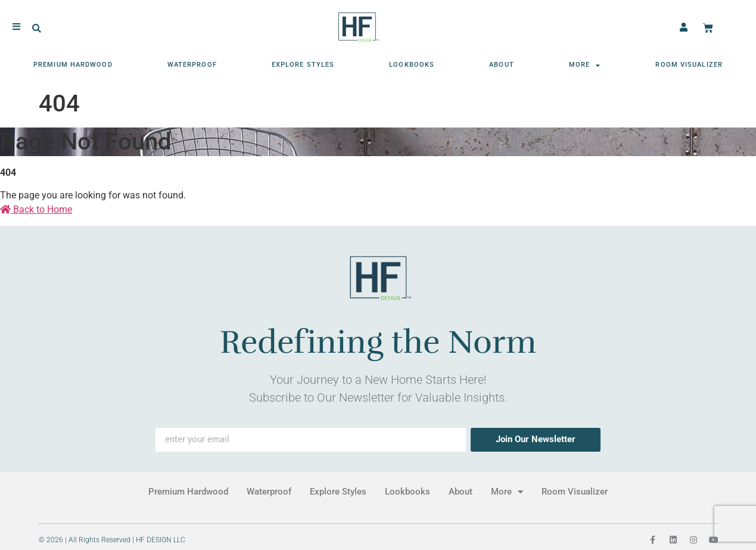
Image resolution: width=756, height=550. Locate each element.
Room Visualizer (689, 65)
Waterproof (192, 65)
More (585, 65)
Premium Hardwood (73, 65)
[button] (37, 29)
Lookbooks (412, 65)
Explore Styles (303, 65)
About (502, 65)
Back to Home (36, 209)
